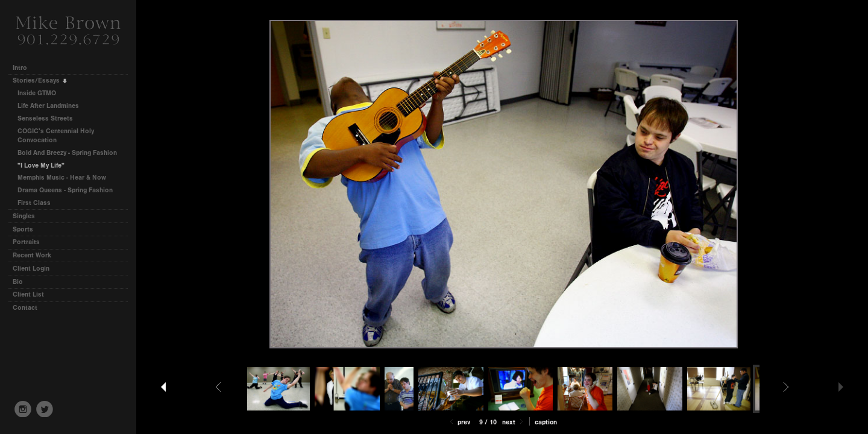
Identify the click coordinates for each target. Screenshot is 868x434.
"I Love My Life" (41, 165)
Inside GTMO (37, 93)
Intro (20, 68)
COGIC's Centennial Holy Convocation (56, 136)
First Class (34, 203)
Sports (23, 229)
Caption (546, 422)
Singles (24, 216)
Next (514, 422)
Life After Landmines (48, 106)
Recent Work (32, 255)
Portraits (26, 242)
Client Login (31, 269)
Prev (459, 422)
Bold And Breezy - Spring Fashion (67, 153)
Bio (18, 282)
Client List (28, 294)
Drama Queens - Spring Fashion (65, 190)
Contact (25, 308)
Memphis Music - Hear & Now (62, 178)
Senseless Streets (45, 118)
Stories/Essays (40, 80)
